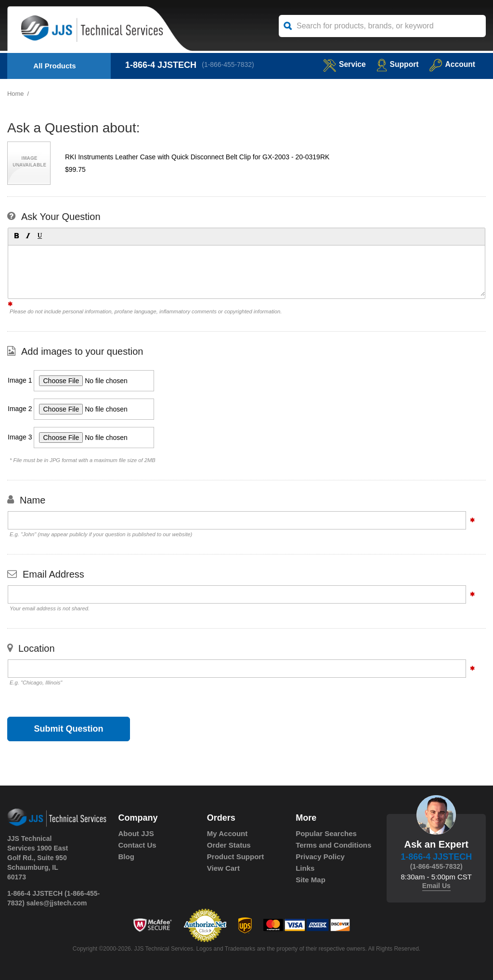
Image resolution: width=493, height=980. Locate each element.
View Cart (223, 868)
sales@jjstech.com (57, 903)
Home (16, 94)
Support (396, 64)
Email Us (436, 886)
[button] (16, 235)
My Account (227, 833)
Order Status (229, 845)
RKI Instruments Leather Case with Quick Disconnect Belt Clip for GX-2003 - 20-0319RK (197, 157)
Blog (126, 857)
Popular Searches (326, 833)
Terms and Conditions (333, 845)
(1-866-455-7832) (228, 65)
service (343, 64)
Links (305, 868)
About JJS (136, 833)
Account (452, 64)
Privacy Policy (320, 857)
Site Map (311, 880)
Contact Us (137, 845)
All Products (54, 66)
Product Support (235, 857)
